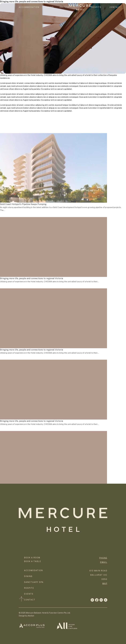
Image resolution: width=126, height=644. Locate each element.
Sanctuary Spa (34, 582)
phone (103, 558)
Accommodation (29, 7)
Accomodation (33, 570)
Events (64, 7)
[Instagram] (97, 600)
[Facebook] (92, 600)
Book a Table (33, 561)
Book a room (32, 558)
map (105, 583)
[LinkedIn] (106, 600)
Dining (49, 7)
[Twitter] (101, 600)
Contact (115, 7)
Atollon (31, 616)
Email (104, 562)
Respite (96, 7)
